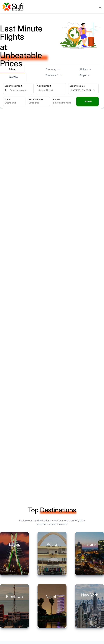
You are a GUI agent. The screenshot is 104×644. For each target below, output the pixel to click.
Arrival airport (44, 86)
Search (88, 101)
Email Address (36, 99)
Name (7, 99)
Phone (56, 99)
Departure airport (13, 86)
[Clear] (94, 90)
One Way (13, 77)
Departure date (77, 86)
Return (12, 69)
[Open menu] (100, 7)
